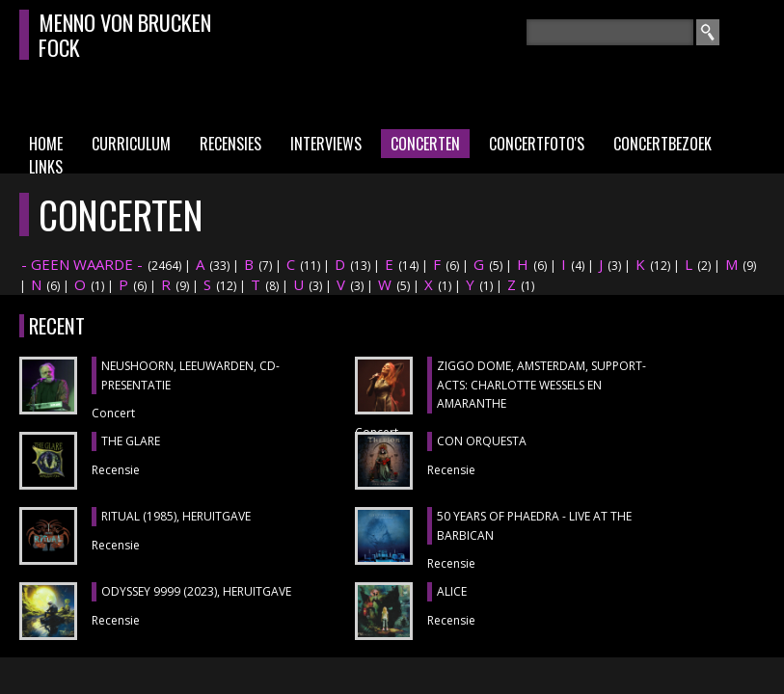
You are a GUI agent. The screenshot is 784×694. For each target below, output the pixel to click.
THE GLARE (131, 441)
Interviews (326, 144)
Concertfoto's (537, 144)
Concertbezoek (662, 144)
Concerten (425, 144)
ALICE (452, 591)
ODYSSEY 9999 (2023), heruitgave (196, 591)
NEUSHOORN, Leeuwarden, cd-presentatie (190, 375)
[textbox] (610, 32)
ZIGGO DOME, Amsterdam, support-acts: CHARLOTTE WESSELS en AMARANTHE (541, 385)
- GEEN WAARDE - (82, 264)
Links (46, 167)
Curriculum (131, 144)
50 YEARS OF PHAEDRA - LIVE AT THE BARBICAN (534, 526)
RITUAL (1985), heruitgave (176, 516)
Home (46, 144)
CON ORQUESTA (482, 441)
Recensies (230, 144)
